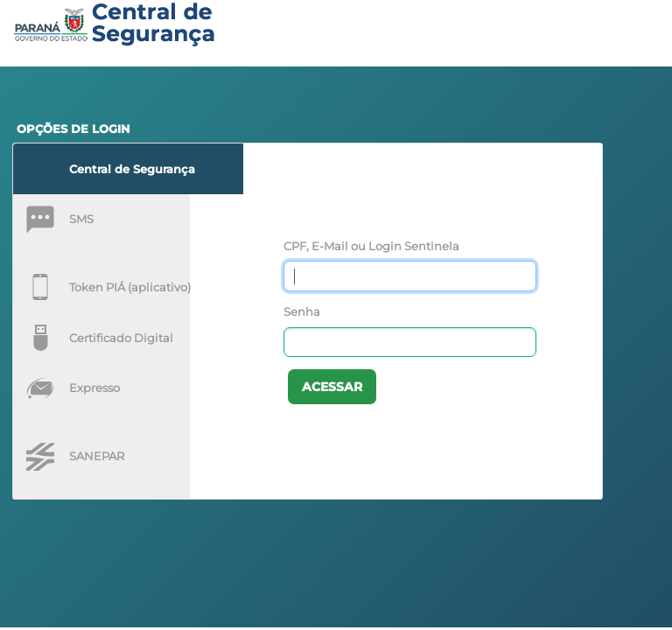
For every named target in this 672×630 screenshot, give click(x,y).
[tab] (128, 169)
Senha (302, 311)
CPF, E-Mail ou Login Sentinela (371, 246)
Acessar (332, 387)
